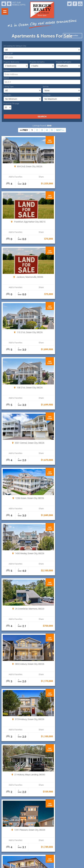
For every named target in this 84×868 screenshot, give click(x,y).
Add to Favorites (12, 177)
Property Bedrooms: (12, 62)
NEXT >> (60, 130)
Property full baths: (37, 62)
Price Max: (47, 95)
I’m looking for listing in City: (15, 46)
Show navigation (5, 11)
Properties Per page (11, 104)
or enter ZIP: (8, 53)
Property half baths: (64, 62)
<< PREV (24, 130)
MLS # (6, 78)
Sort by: (46, 87)
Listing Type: (9, 87)
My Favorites (73, 36)
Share (31, 177)
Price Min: (7, 95)
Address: (7, 70)
